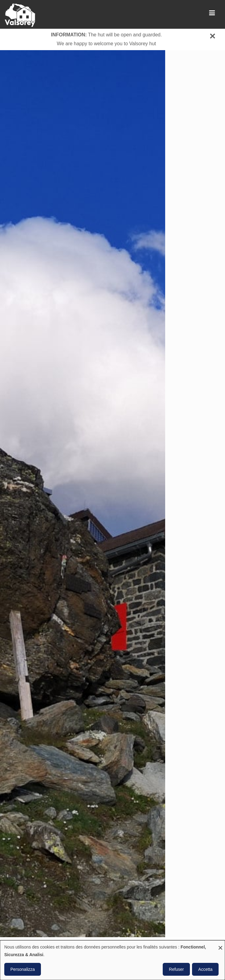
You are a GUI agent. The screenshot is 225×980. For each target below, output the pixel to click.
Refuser (176, 969)
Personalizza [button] (23, 969)
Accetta (205, 969)
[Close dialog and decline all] (220, 944)
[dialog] (112, 960)
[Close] (212, 36)
